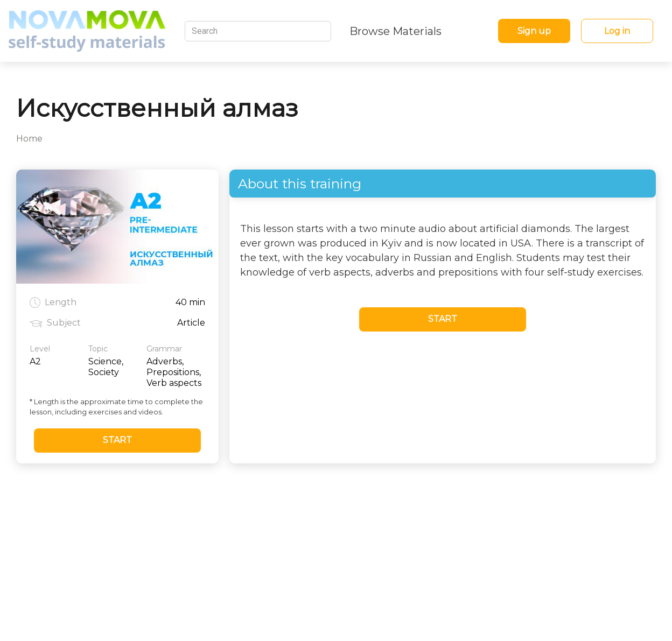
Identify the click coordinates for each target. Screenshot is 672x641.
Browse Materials (395, 31)
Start (117, 440)
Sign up (534, 31)
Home (29, 139)
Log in (617, 31)
